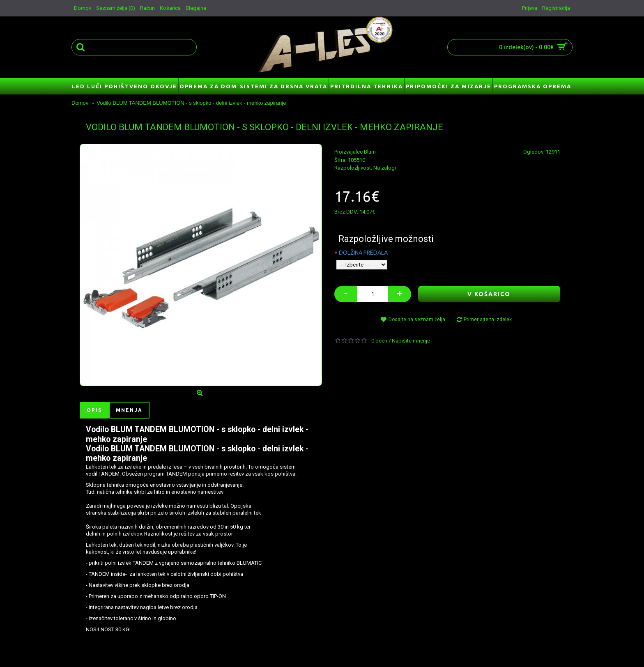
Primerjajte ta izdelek (488, 320)
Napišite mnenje (411, 341)
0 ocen (379, 341)
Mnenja (129, 410)
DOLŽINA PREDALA (363, 253)
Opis (94, 410)
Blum (370, 152)
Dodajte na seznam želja (417, 320)
